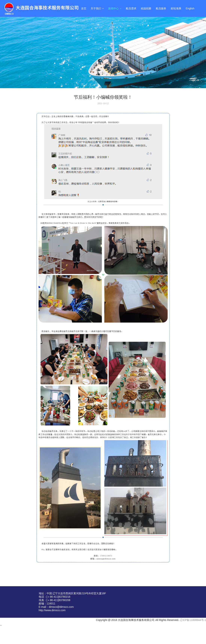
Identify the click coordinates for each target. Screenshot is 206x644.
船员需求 (131, 8)
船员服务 (161, 8)
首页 (84, 8)
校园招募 (146, 8)
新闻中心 (115, 8)
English (190, 8)
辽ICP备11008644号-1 (193, 620)
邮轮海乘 (176, 8)
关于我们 (97, 8)
